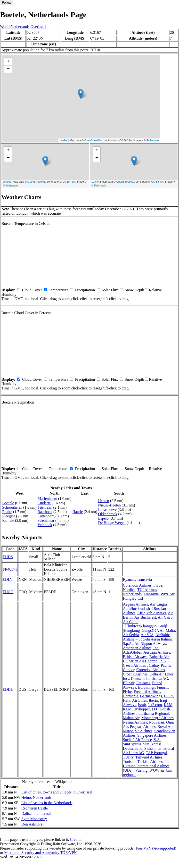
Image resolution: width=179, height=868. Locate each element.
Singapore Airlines (152, 735)
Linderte (44, 503)
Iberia (153, 700)
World (5, 27)
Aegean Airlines (136, 604)
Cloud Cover (32, 290)
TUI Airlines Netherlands (140, 592)
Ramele (8, 520)
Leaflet (64, 140)
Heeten (103, 501)
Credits (75, 839)
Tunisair (129, 762)
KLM (168, 705)
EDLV (8, 579)
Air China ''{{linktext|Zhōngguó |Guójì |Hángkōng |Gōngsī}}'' (145, 626)
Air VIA (147, 635)
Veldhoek (45, 525)
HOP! (168, 696)
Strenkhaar (46, 520)
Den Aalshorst (32, 824)
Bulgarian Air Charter (140, 661)
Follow (7, 3)
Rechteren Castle (35, 808)
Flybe (158, 585)
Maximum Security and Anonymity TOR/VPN (40, 853)
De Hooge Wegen (112, 523)
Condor (129, 670)
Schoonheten (12, 507)
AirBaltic (163, 635)
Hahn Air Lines (135, 700)
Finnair (162, 687)
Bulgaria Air (160, 657)
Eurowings (146, 687)
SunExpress (132, 744)
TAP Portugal (157, 753)
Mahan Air (131, 718)
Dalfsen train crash (36, 813)
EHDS (8, 557)
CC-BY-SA (126, 140)
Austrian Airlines (157, 652)
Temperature (59, 290)
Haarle (78, 512)
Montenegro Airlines (158, 718)
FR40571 (10, 569)
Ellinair (129, 683)
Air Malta (167, 630)
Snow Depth (134, 290)
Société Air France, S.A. (142, 740)
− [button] (8, 69)
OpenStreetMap (94, 140)
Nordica (129, 590)
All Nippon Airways (150, 644)
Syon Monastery (34, 819)
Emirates (143, 683)
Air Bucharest (145, 617)
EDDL (8, 689)
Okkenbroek (108, 514)
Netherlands (20, 27)
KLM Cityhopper (136, 709)
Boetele (8, 503)
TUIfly (128, 757)
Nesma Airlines (135, 722)
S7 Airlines (144, 731)
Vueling (142, 770)
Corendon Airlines (137, 585)
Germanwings (151, 696)
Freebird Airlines (147, 692)
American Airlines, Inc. (141, 648)
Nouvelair (157, 722)
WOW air (157, 770)
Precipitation (85, 290)
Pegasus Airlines (143, 727)
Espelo (103, 518)
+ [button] (8, 62)
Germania (131, 696)
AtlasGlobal (132, 652)
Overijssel (38, 27)
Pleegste (9, 516)
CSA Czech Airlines (145, 663)
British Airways (135, 657)
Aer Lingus (158, 604)
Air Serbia (131, 635)
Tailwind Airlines (149, 757)
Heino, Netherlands (36, 797)
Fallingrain (153, 140)
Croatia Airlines (135, 674)
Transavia (144, 579)
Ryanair (129, 579)
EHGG (8, 592)
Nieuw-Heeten (109, 505)
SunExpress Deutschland (142, 746)
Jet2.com (155, 705)
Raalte (7, 512)
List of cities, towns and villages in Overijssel (57, 792)
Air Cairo (165, 617)
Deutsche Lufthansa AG (149, 678)
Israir (142, 705)
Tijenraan (45, 507)
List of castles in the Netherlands (47, 803)
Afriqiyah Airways (152, 613)
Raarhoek (45, 512)
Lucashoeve (107, 510)
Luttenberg (46, 516)
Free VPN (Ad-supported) (156, 848)
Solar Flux (110, 290)
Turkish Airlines (150, 762)
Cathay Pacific (161, 665)
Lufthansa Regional (154, 713)
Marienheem (47, 499)
